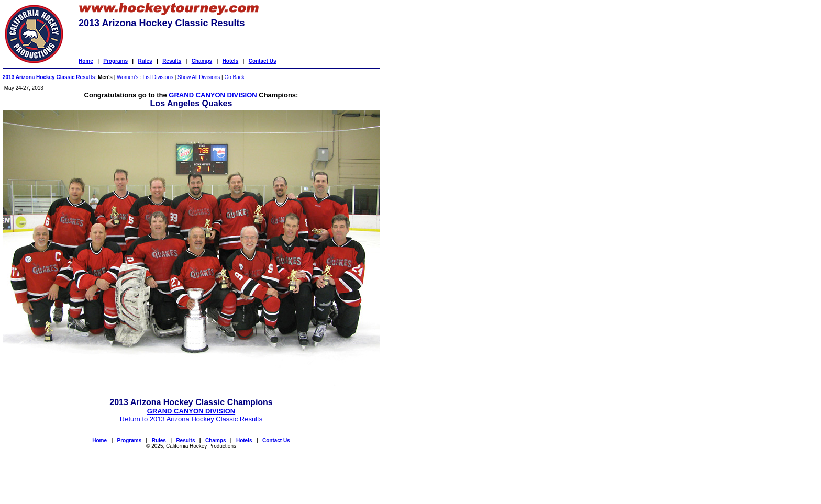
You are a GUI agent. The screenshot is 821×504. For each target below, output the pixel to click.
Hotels (231, 61)
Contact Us (263, 61)
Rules (145, 61)
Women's (127, 77)
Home (86, 61)
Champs (202, 61)
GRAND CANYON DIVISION (213, 95)
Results (172, 61)
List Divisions (158, 77)
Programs (115, 61)
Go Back (234, 77)
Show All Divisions (199, 77)
